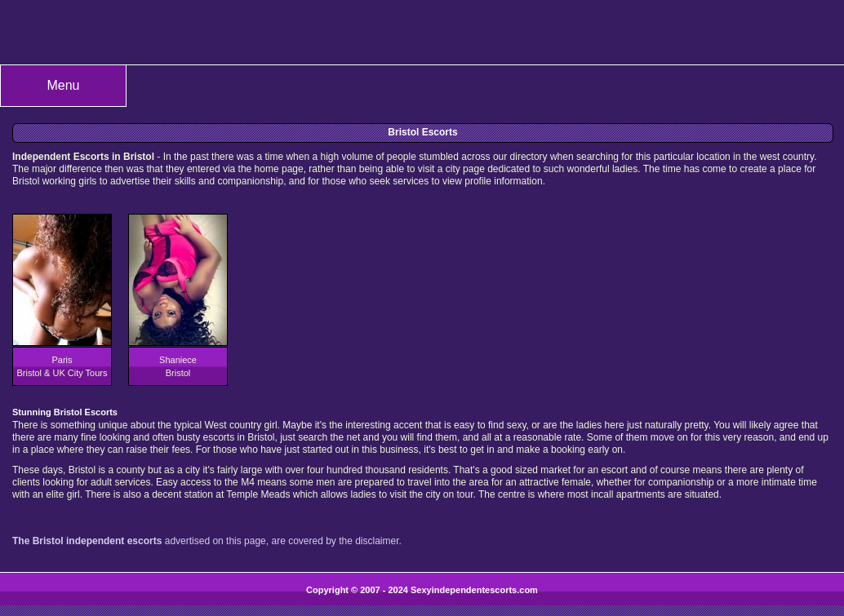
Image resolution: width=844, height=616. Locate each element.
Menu (63, 85)
